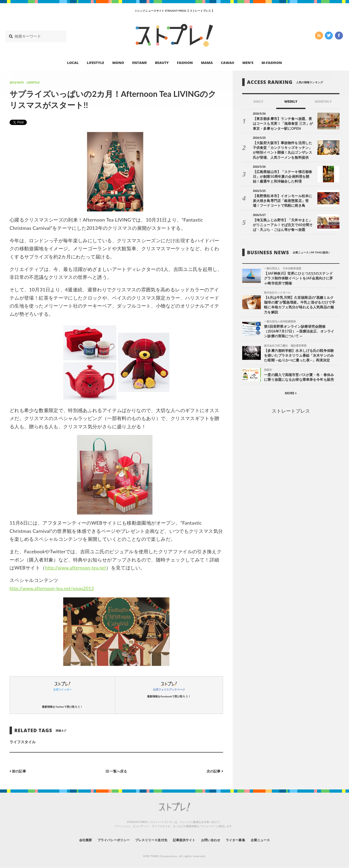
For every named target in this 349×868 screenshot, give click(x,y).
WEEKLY (291, 102)
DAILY (258, 102)
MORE (291, 395)
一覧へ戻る (116, 771)
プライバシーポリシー (104, 840)
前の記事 (18, 771)
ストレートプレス (291, 413)
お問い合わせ (216, 840)
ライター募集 (245, 840)
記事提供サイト (186, 840)
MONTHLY (323, 102)
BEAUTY (162, 63)
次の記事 (214, 771)
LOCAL (73, 63)
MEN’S (248, 63)
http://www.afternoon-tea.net (78, 568)
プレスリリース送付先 (148, 840)
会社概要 (71, 840)
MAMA (207, 63)
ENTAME (140, 63)
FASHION (185, 63)
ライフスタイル (23, 742)
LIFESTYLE (95, 63)
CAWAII (228, 63)
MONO (118, 63)
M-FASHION (272, 63)
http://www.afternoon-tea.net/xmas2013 (55, 588)
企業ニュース (274, 840)
